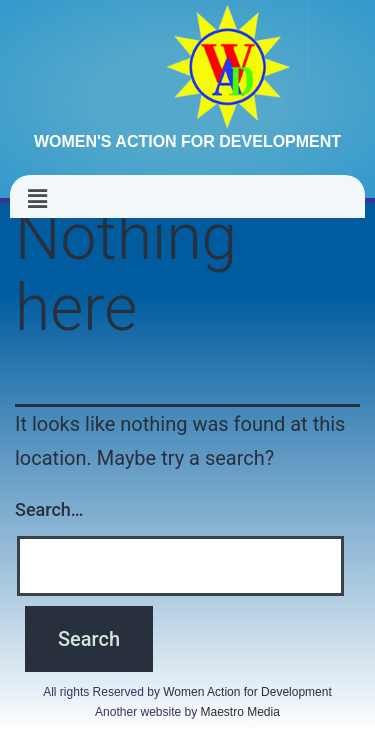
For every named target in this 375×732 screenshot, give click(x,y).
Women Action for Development (247, 692)
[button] (37, 199)
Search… (49, 509)
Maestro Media (240, 712)
